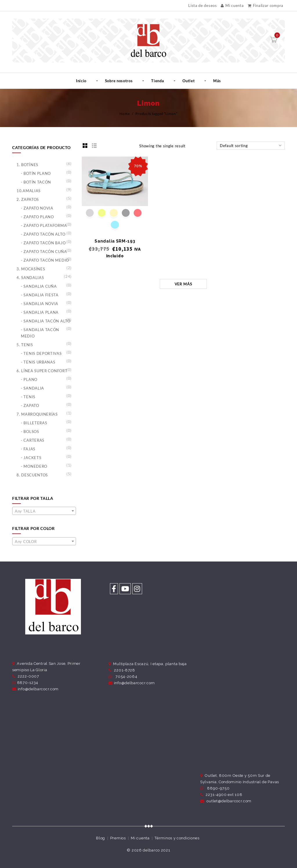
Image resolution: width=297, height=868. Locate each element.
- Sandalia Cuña (39, 286)
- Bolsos (30, 432)
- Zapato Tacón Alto (43, 234)
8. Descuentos (32, 475)
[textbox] (44, 511)
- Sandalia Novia (40, 304)
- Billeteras (34, 423)
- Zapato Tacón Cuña (44, 252)
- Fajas (28, 449)
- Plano (29, 379)
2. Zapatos (28, 199)
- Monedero (34, 466)
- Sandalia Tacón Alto (46, 321)
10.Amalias (29, 191)
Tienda (157, 81)
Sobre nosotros (119, 81)
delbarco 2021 (156, 850)
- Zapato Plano (37, 217)
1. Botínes (27, 165)
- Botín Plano (36, 173)
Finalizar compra (266, 5)
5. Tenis (25, 345)
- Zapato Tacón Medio (45, 260)
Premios (118, 838)
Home (125, 114)
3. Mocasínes (31, 269)
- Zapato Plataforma (44, 225)
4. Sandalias (30, 278)
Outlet (189, 81)
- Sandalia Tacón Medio (40, 333)
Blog (100, 838)
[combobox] (44, 511)
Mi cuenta (232, 5)
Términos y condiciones (177, 838)
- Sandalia (32, 388)
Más (217, 81)
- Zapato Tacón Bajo (43, 243)
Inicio (81, 81)
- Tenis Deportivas (41, 353)
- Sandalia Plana (40, 312)
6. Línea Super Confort (42, 371)
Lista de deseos (203, 6)
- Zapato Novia (37, 208)
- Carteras (33, 440)
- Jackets (31, 458)
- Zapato (30, 405)
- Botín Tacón (36, 182)
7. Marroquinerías (37, 414)
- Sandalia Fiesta (40, 295)
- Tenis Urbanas (38, 362)
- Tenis (28, 397)
